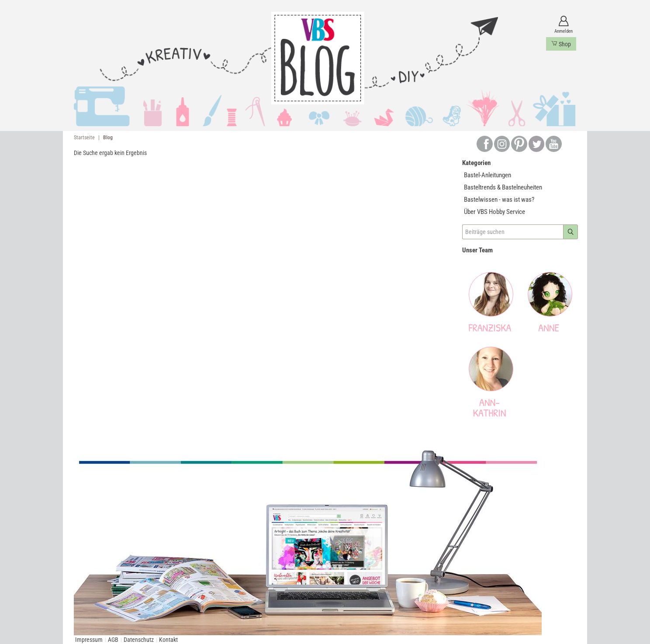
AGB (113, 640)
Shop (561, 44)
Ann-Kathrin (490, 407)
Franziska (490, 327)
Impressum (89, 640)
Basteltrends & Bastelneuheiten (503, 187)
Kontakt (168, 640)
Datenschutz (139, 640)
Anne (549, 327)
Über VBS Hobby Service (494, 212)
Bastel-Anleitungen (487, 175)
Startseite (84, 138)
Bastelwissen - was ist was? (499, 200)
